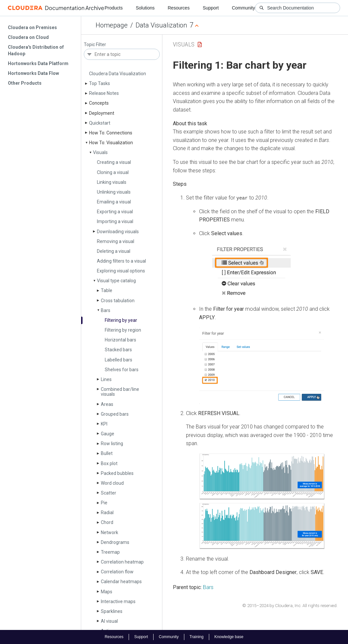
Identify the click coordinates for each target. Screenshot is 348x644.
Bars (106, 310)
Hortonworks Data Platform (38, 63)
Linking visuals (112, 182)
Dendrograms (115, 542)
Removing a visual (116, 241)
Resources (179, 8)
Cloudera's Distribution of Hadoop (36, 50)
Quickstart (100, 123)
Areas (107, 404)
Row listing (112, 444)
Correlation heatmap (122, 562)
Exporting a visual (115, 212)
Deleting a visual (114, 251)
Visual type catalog (116, 281)
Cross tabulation (118, 301)
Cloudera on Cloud (28, 37)
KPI (104, 424)
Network (110, 532)
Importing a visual (115, 221)
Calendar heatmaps (121, 582)
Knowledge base (229, 637)
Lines (106, 379)
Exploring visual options (121, 271)
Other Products (25, 83)
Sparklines (112, 611)
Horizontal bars (120, 340)
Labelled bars (119, 360)
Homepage (112, 25)
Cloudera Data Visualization (118, 74)
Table (107, 290)
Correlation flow (117, 572)
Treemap (110, 552)
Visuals (100, 152)
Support (211, 8)
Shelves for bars (122, 370)
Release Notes (104, 93)
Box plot (109, 463)
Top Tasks (100, 83)
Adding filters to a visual (121, 261)
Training (197, 637)
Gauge (108, 434)
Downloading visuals (118, 232)
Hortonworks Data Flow (33, 73)
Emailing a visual (114, 202)
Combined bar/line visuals (120, 392)
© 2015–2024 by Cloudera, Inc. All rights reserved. (290, 605)
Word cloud (112, 483)
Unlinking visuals (114, 192)
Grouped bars (115, 414)
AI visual (109, 621)
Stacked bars (118, 350)
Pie (104, 503)
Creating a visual (114, 162)
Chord (107, 522)
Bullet (107, 453)
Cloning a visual (113, 172)
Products (113, 8)
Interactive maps (118, 601)
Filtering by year (121, 320)
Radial (107, 513)
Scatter (109, 493)
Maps (107, 592)
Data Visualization (161, 25)
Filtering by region (123, 330)
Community (243, 8)
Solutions (145, 8)
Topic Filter (95, 45)
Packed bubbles (117, 473)
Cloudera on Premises (32, 27)
